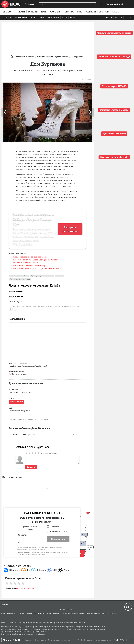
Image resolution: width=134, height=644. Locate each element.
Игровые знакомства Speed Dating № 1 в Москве (35, 260)
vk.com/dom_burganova (19, 411)
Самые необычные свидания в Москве (31, 257)
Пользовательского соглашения (35, 554)
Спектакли (55, 526)
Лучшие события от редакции (31, 528)
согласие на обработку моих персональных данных (37, 547)
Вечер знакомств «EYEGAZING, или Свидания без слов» (39, 269)
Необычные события (59, 532)
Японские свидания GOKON (26, 263)
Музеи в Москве (16, 297)
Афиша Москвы (16, 291)
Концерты (22, 535)
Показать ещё (15, 302)
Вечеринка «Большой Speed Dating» (30, 266)
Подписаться (58, 539)
